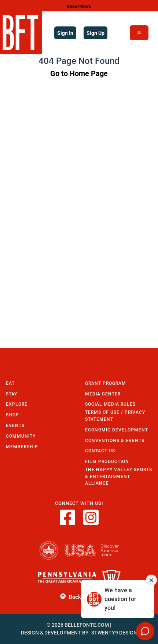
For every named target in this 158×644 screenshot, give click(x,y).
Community (21, 436)
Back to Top (79, 596)
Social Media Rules (110, 404)
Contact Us (100, 451)
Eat (10, 383)
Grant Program (106, 383)
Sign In (65, 33)
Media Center (103, 394)
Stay (12, 394)
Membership (22, 447)
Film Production (107, 461)
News (86, 6)
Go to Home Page (79, 73)
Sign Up (95, 33)
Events (15, 425)
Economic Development (117, 430)
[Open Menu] (139, 33)
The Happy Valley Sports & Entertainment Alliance (119, 476)
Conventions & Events (115, 440)
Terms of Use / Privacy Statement (115, 416)
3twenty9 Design (114, 633)
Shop (12, 415)
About (73, 6)
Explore (17, 404)
